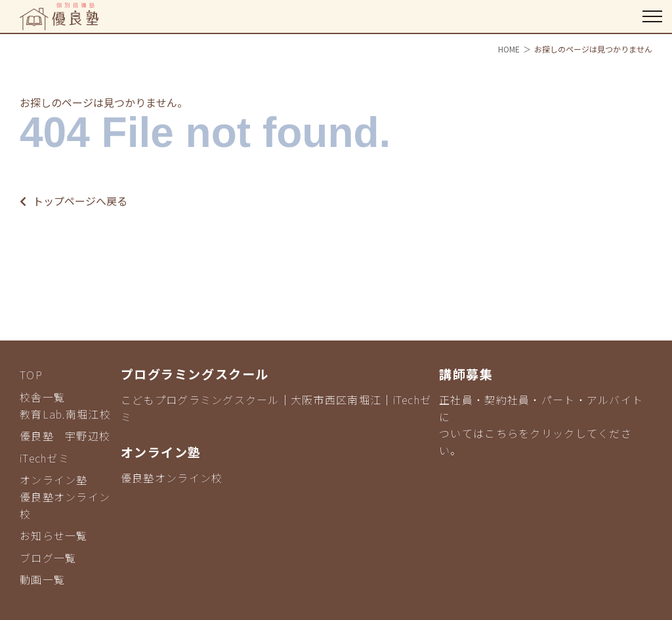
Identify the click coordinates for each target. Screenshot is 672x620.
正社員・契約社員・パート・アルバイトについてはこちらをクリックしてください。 (541, 425)
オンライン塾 (54, 480)
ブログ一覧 (48, 558)
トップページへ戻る (73, 201)
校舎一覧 (42, 397)
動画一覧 (42, 579)
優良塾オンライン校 (172, 478)
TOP (31, 375)
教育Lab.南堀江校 (65, 414)
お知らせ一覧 (54, 535)
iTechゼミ (45, 458)
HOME (509, 49)
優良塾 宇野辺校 (65, 436)
